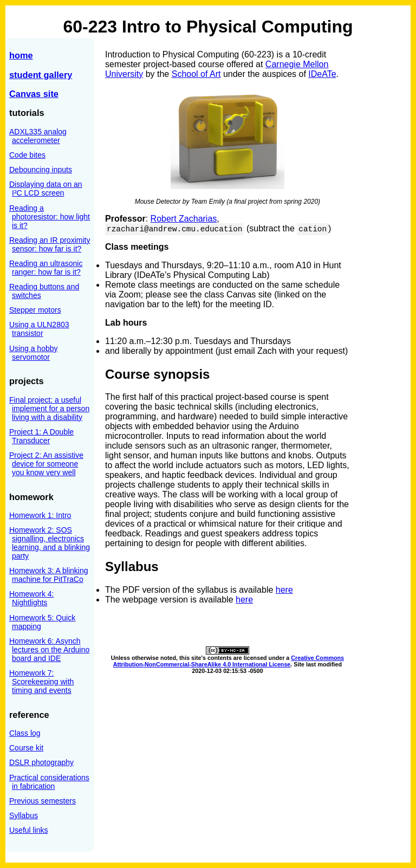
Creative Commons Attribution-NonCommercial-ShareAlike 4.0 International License (229, 661)
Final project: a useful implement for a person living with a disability (49, 409)
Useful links (29, 830)
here (284, 590)
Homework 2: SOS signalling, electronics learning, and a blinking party (50, 543)
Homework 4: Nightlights (31, 598)
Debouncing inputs (41, 170)
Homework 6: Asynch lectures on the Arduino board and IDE (49, 650)
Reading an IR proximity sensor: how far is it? (50, 244)
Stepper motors (35, 310)
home (21, 55)
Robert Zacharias (184, 219)
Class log (25, 733)
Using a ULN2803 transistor (39, 329)
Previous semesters (43, 801)
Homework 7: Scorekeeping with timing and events (41, 682)
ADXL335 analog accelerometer (38, 136)
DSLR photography (41, 762)
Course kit (26, 748)
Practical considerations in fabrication (49, 782)
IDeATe (322, 74)
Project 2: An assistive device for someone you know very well (46, 464)
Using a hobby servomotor (34, 353)
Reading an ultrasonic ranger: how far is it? (46, 268)
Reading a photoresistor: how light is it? (50, 217)
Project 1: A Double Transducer (41, 436)
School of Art (196, 74)
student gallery (41, 75)
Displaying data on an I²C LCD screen (46, 189)
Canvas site (34, 94)
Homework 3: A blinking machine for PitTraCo (49, 575)
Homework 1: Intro (40, 515)
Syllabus (24, 815)
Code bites (27, 155)
